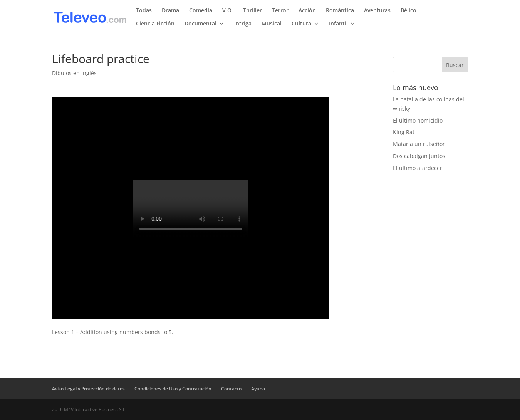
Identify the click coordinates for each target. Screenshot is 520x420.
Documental (200, 24)
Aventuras (377, 11)
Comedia (201, 11)
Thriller (252, 11)
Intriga (243, 24)
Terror (280, 11)
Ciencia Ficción (155, 24)
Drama (170, 11)
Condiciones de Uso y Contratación (173, 389)
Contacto (231, 389)
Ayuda (258, 389)
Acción (307, 11)
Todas (144, 11)
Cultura (301, 24)
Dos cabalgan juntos (419, 156)
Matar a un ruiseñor (419, 144)
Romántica (340, 11)
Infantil (338, 24)
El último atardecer (418, 168)
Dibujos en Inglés (74, 73)
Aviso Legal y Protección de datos (88, 389)
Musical (272, 24)
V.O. (228, 11)
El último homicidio (418, 120)
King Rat (404, 132)
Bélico (408, 11)
